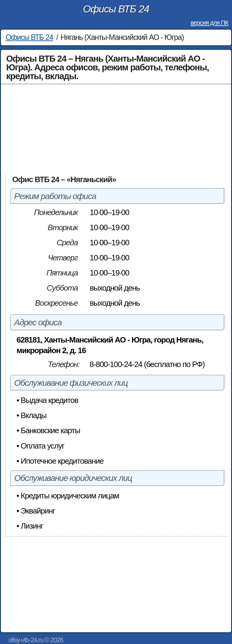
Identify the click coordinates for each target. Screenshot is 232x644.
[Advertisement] (116, 129)
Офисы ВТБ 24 (116, 9)
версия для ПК (209, 23)
